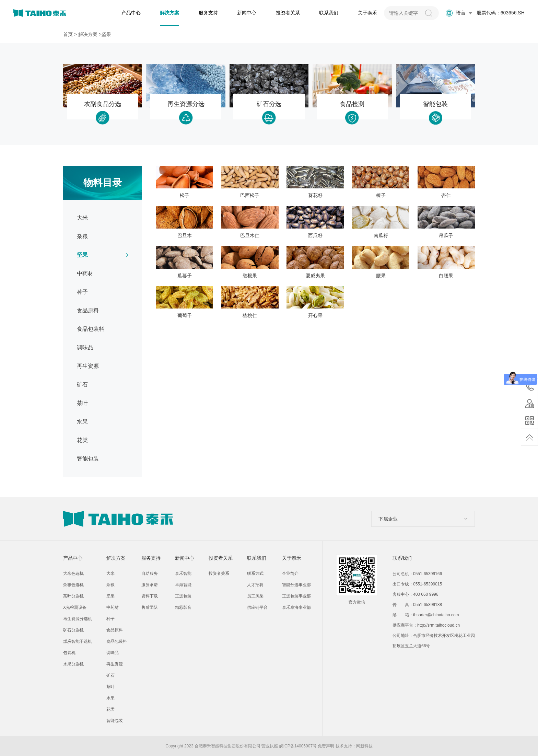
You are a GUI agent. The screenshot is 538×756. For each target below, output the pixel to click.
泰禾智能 (183, 573)
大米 (110, 573)
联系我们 (329, 13)
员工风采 (255, 596)
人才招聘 (255, 585)
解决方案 (169, 13)
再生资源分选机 (78, 619)
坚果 (110, 596)
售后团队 (150, 607)
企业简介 (290, 573)
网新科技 (364, 746)
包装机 (69, 653)
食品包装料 (117, 641)
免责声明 (326, 746)
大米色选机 (73, 573)
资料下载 (150, 596)
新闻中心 (247, 13)
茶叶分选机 (73, 596)
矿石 (110, 675)
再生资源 (115, 664)
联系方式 (255, 573)
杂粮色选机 (73, 585)
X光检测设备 (75, 607)
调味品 (113, 653)
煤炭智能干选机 (78, 641)
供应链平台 (257, 607)
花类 (110, 709)
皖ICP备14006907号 (298, 746)
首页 (68, 34)
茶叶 (110, 687)
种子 (110, 619)
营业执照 (270, 746)
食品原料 (115, 630)
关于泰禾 (367, 13)
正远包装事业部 (296, 596)
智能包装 (115, 721)
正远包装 (183, 596)
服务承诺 (150, 585)
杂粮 (110, 585)
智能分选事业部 (296, 585)
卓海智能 (183, 585)
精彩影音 (183, 607)
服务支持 (208, 13)
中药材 (113, 607)
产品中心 (131, 13)
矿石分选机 (73, 630)
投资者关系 (288, 13)
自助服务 (150, 573)
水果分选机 (73, 664)
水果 (110, 698)
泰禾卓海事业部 (296, 607)
